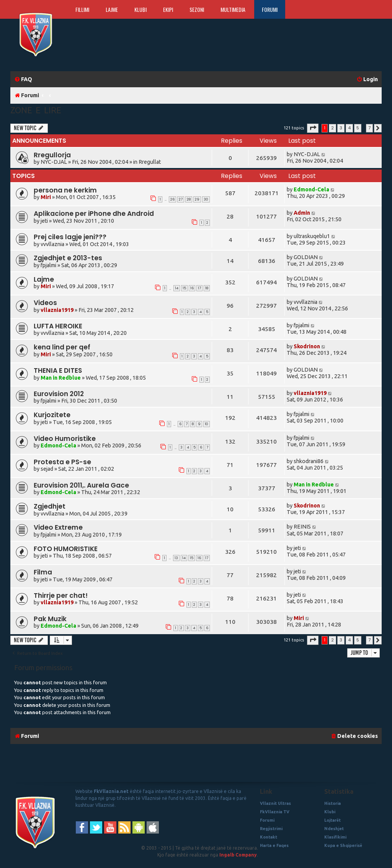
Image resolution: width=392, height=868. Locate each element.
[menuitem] (23, 79)
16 (192, 288)
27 (181, 199)
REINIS (302, 527)
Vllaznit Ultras (275, 803)
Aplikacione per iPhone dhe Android (94, 214)
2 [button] (332, 128)
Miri (46, 197)
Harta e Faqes (274, 845)
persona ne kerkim (65, 190)
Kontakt (269, 837)
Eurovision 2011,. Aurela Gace (81, 485)
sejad (47, 469)
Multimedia (233, 9)
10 (207, 424)
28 (189, 199)
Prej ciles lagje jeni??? (70, 237)
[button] (313, 128)
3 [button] (341, 128)
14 (177, 288)
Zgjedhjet (50, 506)
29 (197, 199)
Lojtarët (332, 820)
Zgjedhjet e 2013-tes (68, 258)
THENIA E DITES (58, 370)
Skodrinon (307, 346)
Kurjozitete (52, 415)
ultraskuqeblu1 (312, 236)
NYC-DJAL (54, 162)
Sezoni (197, 9)
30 (206, 199)
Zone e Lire (36, 110)
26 (172, 199)
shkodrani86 (309, 461)
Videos (45, 303)
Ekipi (168, 9)
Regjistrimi (271, 829)
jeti (44, 221)
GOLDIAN (306, 257)
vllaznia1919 (57, 310)
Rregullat (150, 162)
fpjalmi (48, 265)
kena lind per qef (62, 347)
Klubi (140, 9)
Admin (302, 213)
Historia (332, 803)
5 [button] (358, 128)
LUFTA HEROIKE (58, 326)
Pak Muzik (50, 619)
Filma (43, 572)
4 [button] (349, 128)
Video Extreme (58, 527)
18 (207, 288)
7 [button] (369, 128)
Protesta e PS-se (62, 462)
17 (199, 288)
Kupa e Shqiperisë (343, 845)
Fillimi (82, 9)
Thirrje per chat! (61, 596)
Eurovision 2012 (59, 394)
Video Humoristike (65, 439)
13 (176, 558)
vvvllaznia (52, 244)
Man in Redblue (61, 378)
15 (184, 288)
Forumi (270, 9)
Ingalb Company (238, 855)
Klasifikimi (335, 837)
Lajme (112, 9)
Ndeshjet (334, 829)
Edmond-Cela (311, 189)
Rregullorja (52, 155)
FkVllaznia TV (275, 812)
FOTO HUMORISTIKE (66, 549)
